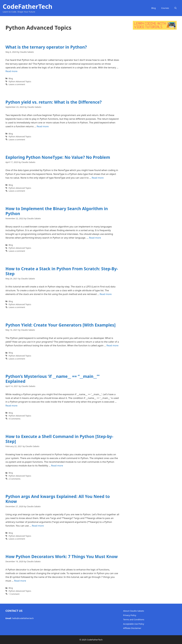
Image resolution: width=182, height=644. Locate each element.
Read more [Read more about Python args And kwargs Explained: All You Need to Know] (38, 526)
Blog (154, 8)
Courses (165, 8)
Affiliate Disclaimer (132, 628)
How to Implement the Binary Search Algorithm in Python (57, 211)
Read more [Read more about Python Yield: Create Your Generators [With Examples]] (113, 345)
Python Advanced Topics (20, 81)
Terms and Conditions (134, 619)
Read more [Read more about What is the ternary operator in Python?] (11, 71)
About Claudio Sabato (134, 611)
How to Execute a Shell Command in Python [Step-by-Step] (59, 439)
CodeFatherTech (28, 6)
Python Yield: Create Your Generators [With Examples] (61, 325)
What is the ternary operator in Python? (46, 47)
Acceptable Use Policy (134, 624)
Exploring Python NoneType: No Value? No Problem (58, 157)
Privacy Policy (130, 615)
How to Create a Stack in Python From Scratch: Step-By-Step (62, 271)
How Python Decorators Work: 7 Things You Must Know (62, 556)
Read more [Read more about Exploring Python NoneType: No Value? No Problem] (98, 178)
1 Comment (14, 594)
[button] (175, 8)
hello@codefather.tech (23, 618)
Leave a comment (17, 84)
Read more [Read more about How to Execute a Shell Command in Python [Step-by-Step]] (57, 466)
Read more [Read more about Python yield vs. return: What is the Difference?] (43, 126)
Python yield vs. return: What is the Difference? (54, 102)
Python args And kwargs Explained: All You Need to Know (58, 499)
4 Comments (15, 419)
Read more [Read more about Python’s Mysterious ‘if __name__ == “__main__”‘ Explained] (11, 406)
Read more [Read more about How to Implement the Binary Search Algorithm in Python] (95, 238)
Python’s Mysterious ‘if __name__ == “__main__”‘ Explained (53, 379)
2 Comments (15, 479)
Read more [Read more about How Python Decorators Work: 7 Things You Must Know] (20, 581)
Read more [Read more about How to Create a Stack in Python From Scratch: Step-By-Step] (106, 294)
